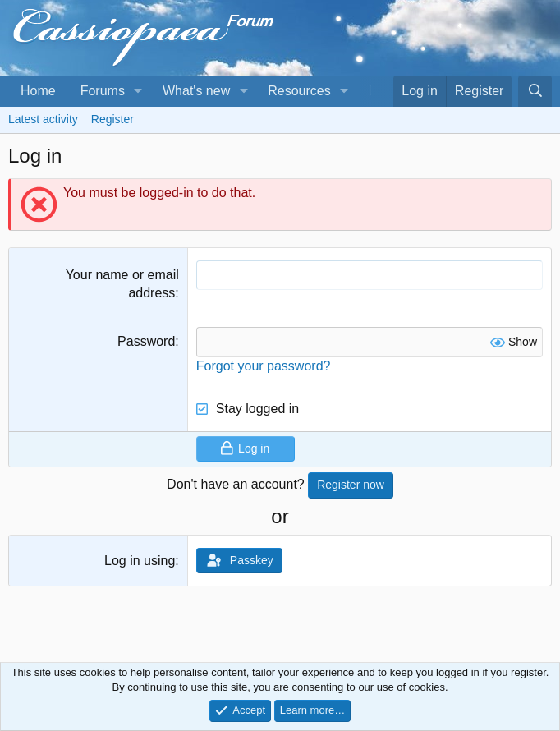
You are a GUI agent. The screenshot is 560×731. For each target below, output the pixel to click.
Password (146, 341)
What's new (196, 91)
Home (38, 91)
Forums (103, 91)
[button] (138, 91)
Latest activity (43, 119)
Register (112, 119)
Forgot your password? (264, 366)
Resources (299, 91)
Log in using (140, 561)
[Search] (535, 91)
